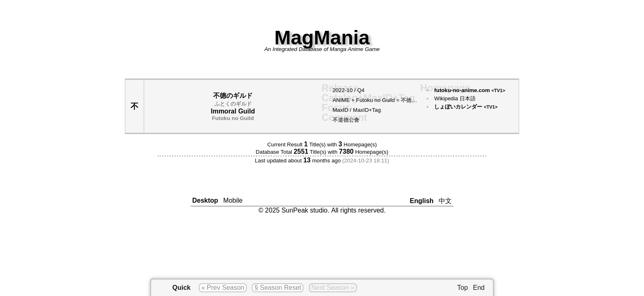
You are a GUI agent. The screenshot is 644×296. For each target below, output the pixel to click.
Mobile (233, 200)
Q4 (361, 90)
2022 (339, 90)
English (422, 201)
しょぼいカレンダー (466, 107)
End (479, 288)
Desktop (205, 200)
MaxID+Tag (367, 110)
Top (462, 288)
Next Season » (333, 288)
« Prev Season (223, 288)
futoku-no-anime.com (470, 90)
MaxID (341, 110)
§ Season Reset (278, 288)
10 (350, 90)
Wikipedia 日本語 (455, 98)
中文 (445, 201)
